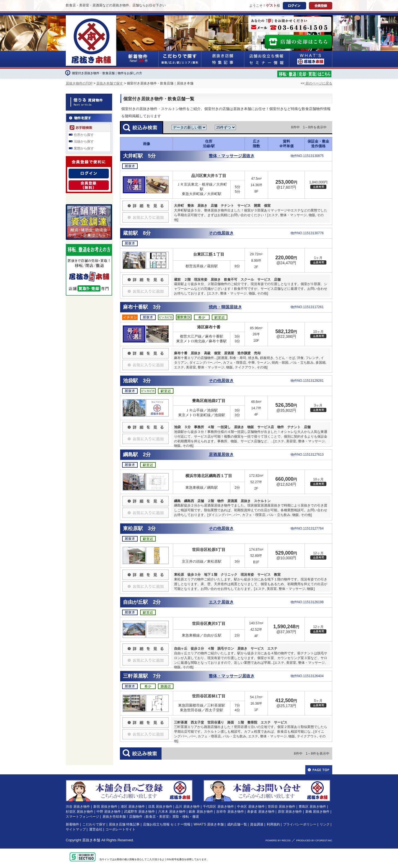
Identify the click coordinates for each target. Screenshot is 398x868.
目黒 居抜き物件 (160, 807)
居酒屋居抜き (221, 455)
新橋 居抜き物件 (317, 812)
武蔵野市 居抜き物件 (139, 812)
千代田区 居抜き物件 (218, 807)
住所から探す (84, 135)
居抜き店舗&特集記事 (223, 59)
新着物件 (72, 824)
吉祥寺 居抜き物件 (230, 812)
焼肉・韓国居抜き (225, 307)
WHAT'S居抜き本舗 (311, 59)
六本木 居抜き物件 (172, 812)
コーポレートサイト (120, 829)
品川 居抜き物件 (187, 807)
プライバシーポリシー (300, 824)
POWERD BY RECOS (278, 840)
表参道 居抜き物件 (261, 812)
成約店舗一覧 (237, 824)
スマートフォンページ (82, 817)
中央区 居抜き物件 (251, 807)
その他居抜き (221, 233)
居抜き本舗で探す (110, 83)
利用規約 (273, 824)
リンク (325, 824)
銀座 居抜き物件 (201, 812)
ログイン (294, 6)
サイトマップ (76, 829)
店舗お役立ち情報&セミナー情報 (267, 59)
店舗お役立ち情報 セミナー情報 (167, 824)
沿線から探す (84, 141)
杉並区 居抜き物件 (80, 812)
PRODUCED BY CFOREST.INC (314, 840)
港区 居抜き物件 (133, 807)
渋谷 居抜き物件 (78, 807)
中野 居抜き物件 (109, 812)
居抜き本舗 (91, 840)
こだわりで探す (180, 59)
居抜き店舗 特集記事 (124, 824)
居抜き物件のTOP (79, 83)
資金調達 (257, 824)
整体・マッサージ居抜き (232, 156)
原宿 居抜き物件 (290, 812)
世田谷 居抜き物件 (282, 807)
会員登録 (321, 6)
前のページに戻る (318, 83)
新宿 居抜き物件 (105, 807)
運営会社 (96, 829)
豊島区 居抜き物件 (312, 807)
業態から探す (84, 148)
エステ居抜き (221, 602)
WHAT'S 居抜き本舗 (209, 824)
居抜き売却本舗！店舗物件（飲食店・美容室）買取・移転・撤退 (151, 817)
